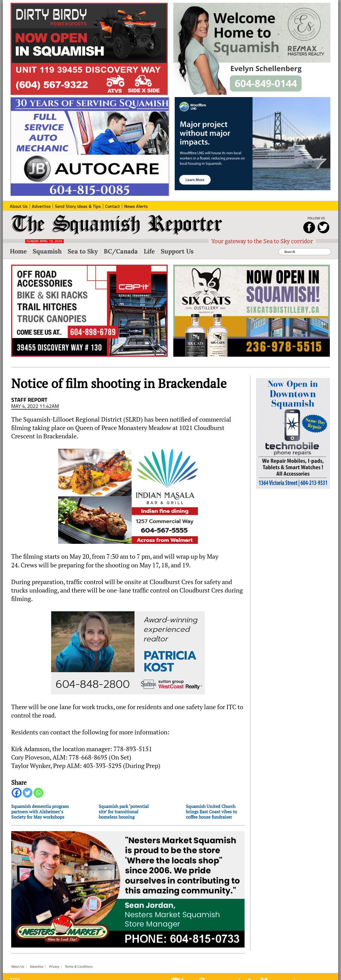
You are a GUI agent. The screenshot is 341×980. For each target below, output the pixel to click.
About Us (18, 967)
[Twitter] (28, 793)
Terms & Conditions (79, 967)
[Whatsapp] (38, 793)
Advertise (37, 967)
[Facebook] (17, 793)
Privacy (54, 967)
